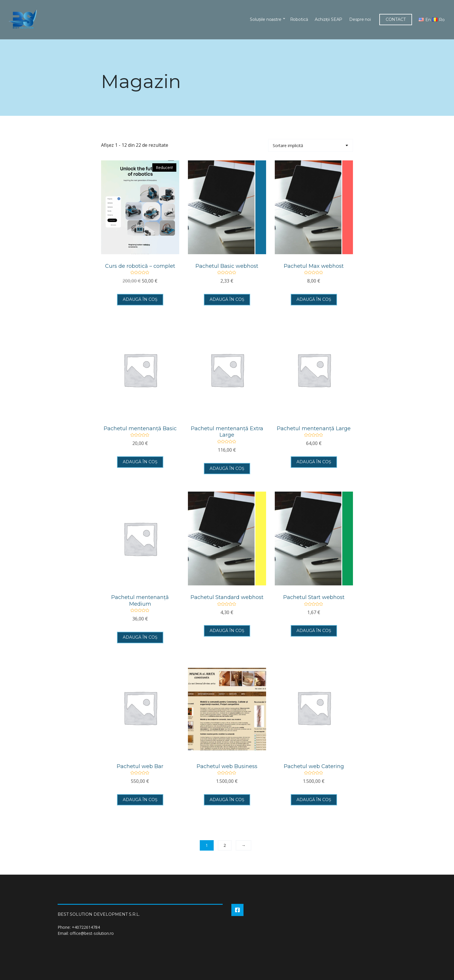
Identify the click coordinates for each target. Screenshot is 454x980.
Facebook (237, 910)
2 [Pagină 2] (225, 845)
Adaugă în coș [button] (140, 299)
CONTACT (395, 19)
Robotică (299, 19)
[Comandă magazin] (311, 145)
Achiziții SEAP (328, 19)
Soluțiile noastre (265, 19)
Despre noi (360, 19)
